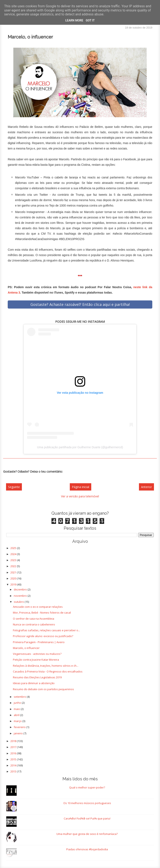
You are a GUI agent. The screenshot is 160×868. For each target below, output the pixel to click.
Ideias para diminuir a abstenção (34, 683)
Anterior (146, 487)
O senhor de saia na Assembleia (34, 619)
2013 (14, 771)
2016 (14, 753)
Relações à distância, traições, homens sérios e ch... (46, 666)
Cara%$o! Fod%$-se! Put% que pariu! (87, 818)
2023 (14, 560)
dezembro (21, 589)
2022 (14, 566)
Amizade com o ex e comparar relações (38, 607)
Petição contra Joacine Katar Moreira (36, 660)
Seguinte (14, 487)
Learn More (74, 20)
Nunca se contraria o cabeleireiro (34, 624)
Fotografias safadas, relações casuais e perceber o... (46, 630)
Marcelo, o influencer (26, 648)
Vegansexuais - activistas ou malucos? (37, 654)
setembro (20, 697)
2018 (14, 741)
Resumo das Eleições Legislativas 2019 (37, 677)
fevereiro (20, 727)
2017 (14, 747)
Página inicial (81, 487)
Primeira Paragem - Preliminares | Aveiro (39, 642)
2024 (14, 554)
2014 (14, 765)
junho (18, 703)
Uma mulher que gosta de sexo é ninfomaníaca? (87, 834)
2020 (14, 578)
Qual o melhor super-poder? (87, 787)
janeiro (19, 733)
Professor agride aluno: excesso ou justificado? (43, 636)
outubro (19, 602)
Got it (90, 20)
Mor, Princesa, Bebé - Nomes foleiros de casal (42, 613)
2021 (14, 572)
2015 (14, 759)
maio (17, 709)
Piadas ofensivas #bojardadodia (87, 849)
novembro (21, 596)
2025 (14, 548)
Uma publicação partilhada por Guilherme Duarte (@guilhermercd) (80, 447)
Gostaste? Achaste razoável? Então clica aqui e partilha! (80, 304)
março (18, 721)
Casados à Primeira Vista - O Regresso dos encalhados (48, 671)
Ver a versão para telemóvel (80, 496)
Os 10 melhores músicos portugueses (87, 803)
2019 (14, 584)
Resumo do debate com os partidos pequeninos (43, 689)
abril (17, 715)
